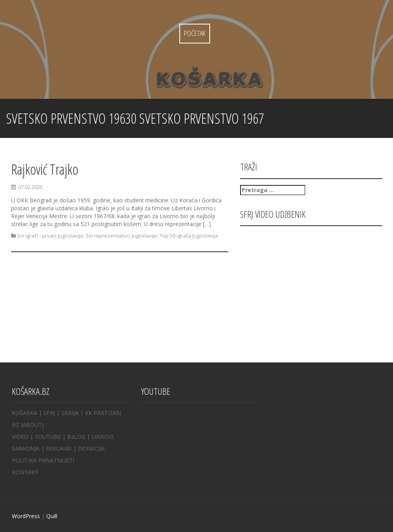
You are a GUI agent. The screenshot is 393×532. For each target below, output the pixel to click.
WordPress (26, 516)
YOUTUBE (48, 437)
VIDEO (20, 437)
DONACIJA (91, 448)
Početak (195, 33)
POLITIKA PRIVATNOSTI (43, 460)
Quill (52, 516)
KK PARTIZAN (103, 413)
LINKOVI (102, 437)
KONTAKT (25, 472)
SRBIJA (70, 413)
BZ (16, 425)
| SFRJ (47, 413)
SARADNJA (26, 448)
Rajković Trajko (45, 169)
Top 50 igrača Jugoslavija (189, 236)
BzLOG (76, 437)
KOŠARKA (24, 413)
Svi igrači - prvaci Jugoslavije (50, 236)
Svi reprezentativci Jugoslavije (121, 236)
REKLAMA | (62, 448)
